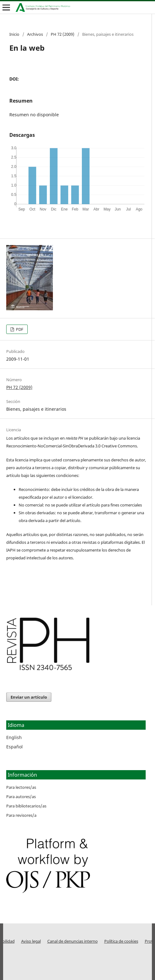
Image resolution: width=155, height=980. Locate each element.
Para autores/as (21, 797)
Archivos (35, 34)
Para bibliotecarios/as (26, 806)
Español (14, 747)
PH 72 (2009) (63, 34)
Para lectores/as (21, 787)
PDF (19, 329)
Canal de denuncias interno (73, 941)
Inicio (14, 34)
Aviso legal (31, 941)
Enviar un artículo (29, 697)
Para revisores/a (21, 815)
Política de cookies (121, 941)
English (14, 737)
